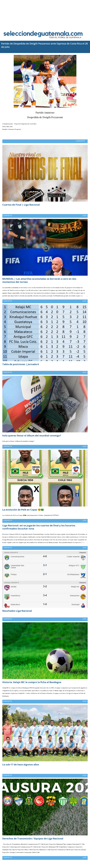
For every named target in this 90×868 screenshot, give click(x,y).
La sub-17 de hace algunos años (21, 764)
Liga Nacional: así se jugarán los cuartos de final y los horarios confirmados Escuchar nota (39, 527)
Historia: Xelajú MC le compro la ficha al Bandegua (32, 682)
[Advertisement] (45, 14)
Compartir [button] (80, 141)
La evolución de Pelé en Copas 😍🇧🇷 (23, 510)
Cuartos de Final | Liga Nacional (21, 205)
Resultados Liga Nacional (17, 611)
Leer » (85, 216)
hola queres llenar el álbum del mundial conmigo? (32, 435)
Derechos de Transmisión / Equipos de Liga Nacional (33, 838)
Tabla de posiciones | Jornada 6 (21, 364)
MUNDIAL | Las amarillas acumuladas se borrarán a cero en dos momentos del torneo (39, 280)
